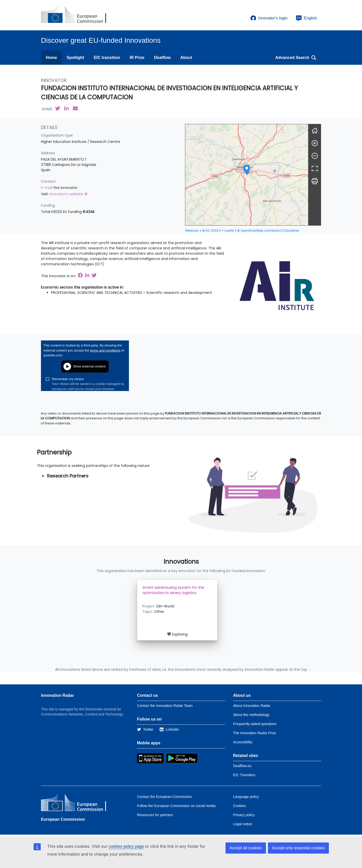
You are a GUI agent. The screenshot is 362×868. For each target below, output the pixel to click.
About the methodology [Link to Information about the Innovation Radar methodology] (251, 715)
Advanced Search (296, 58)
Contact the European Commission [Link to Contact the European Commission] (164, 797)
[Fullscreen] (315, 168)
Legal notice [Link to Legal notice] (243, 824)
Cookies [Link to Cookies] (240, 806)
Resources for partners (155, 815)
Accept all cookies (246, 848)
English (306, 18)
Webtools (192, 231)
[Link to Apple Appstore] (150, 758)
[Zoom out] (315, 156)
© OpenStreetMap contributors (259, 231)
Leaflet (229, 231)
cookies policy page (126, 846)
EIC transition (107, 58)
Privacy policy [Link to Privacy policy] (244, 815)
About (186, 58)
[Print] (315, 181)
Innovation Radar (58, 695)
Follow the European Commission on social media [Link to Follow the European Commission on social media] (176, 806)
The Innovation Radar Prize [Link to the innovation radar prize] (255, 733)
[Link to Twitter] (145, 729)
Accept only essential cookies (298, 848)
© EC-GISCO (212, 231)
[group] (247, 175)
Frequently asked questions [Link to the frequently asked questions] (255, 724)
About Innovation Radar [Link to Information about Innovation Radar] (252, 706)
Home (51, 58)
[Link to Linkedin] (169, 729)
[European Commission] (78, 15)
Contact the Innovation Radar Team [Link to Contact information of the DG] (165, 706)
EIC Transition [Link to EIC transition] (244, 775)
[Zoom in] (315, 143)
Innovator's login (269, 18)
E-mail (47, 188)
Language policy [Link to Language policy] (246, 797)
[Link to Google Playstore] (182, 758)
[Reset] (315, 131)
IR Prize (137, 58)
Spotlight (75, 58)
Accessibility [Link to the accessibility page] (243, 742)
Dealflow (162, 58)
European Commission (63, 819)
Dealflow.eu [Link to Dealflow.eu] (242, 766)
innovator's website (68, 194)
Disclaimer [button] (292, 231)
